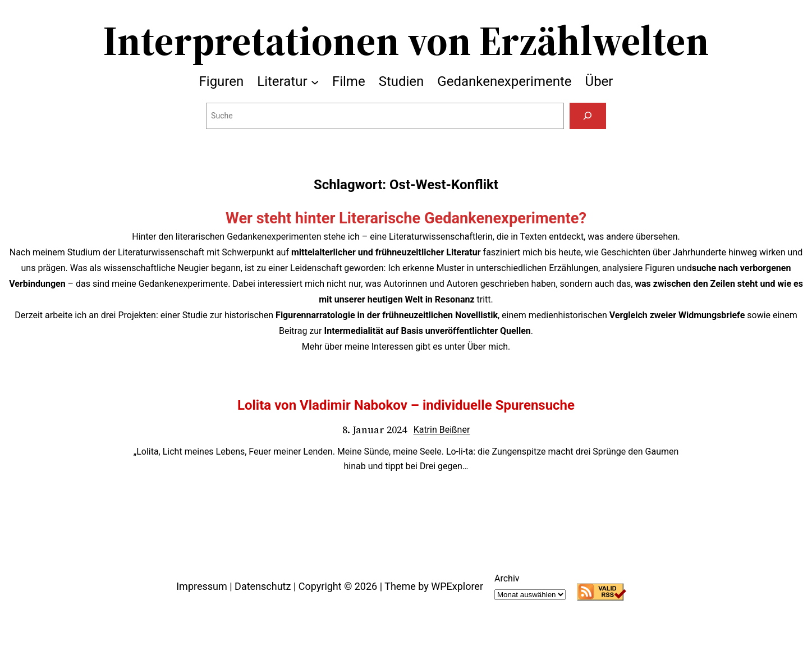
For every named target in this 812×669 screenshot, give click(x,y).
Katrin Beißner (442, 430)
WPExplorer (457, 586)
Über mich (488, 347)
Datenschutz (263, 586)
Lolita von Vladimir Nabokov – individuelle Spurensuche (406, 405)
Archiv (507, 578)
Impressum (202, 586)
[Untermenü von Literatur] (315, 81)
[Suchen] (588, 116)
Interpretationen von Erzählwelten (406, 40)
